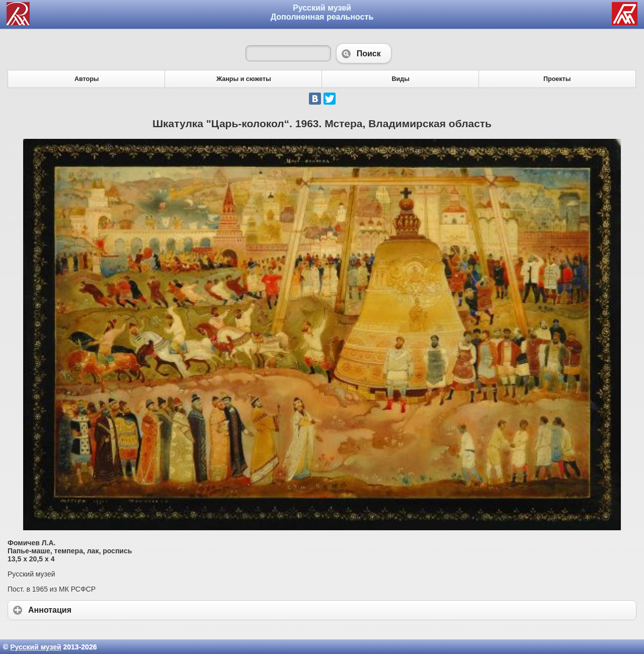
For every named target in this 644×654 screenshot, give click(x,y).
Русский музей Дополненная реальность (322, 12)
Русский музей (35, 647)
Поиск (364, 53)
